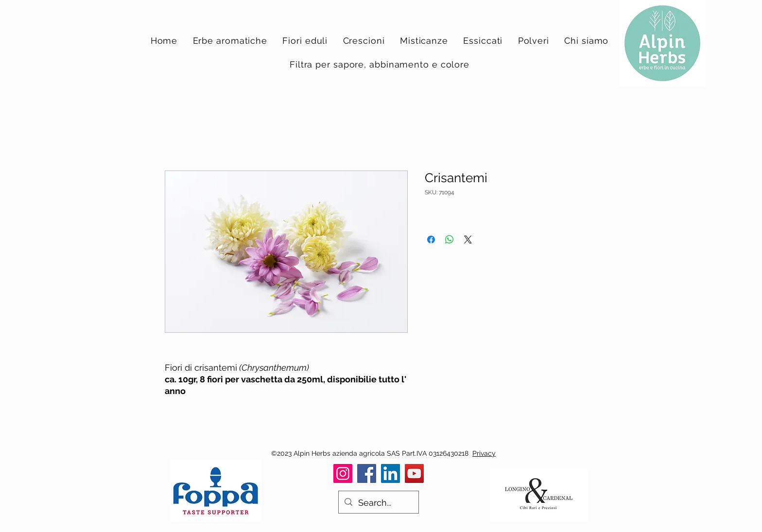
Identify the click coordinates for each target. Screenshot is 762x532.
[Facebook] (367, 473)
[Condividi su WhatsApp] (450, 240)
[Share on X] (468, 240)
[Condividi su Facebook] (431, 240)
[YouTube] (414, 473)
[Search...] (378, 503)
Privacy (484, 453)
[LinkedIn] (390, 473)
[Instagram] (343, 473)
